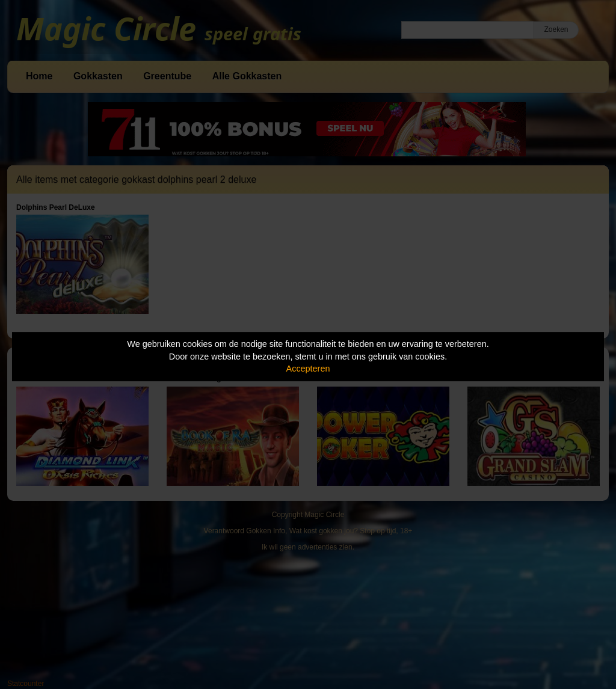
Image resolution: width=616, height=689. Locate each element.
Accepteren (308, 369)
